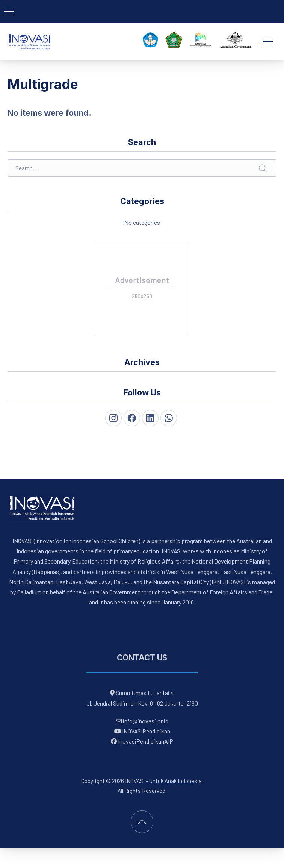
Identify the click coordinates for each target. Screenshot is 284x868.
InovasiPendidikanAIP (142, 741)
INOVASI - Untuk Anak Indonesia (163, 781)
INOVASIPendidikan (142, 731)
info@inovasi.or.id (145, 721)
